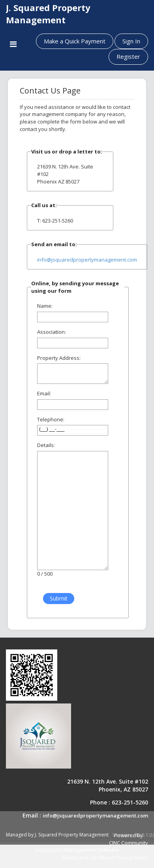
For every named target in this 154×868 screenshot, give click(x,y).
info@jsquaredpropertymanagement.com (87, 260)
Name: (45, 306)
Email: (44, 393)
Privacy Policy (132, 857)
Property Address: (59, 358)
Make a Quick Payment (75, 41)
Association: (52, 332)
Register (128, 56)
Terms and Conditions (88, 857)
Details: (46, 445)
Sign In (131, 41)
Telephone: (51, 419)
